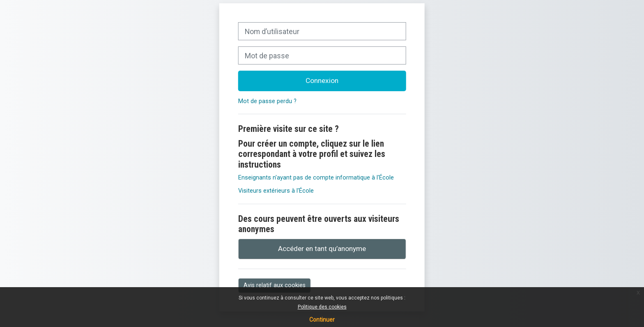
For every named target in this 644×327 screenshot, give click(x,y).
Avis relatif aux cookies (275, 285)
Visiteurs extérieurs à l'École (276, 191)
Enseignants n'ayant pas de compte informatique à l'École (316, 178)
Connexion (322, 81)
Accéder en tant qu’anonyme (322, 249)
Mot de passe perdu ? (267, 101)
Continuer (322, 320)
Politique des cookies (322, 307)
